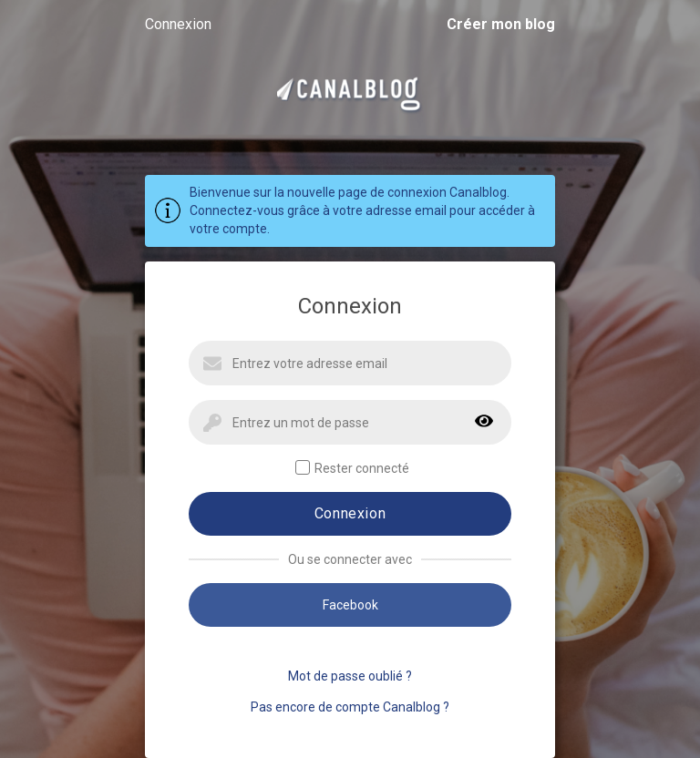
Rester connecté (352, 468)
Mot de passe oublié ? (350, 676)
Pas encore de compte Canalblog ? (350, 707)
